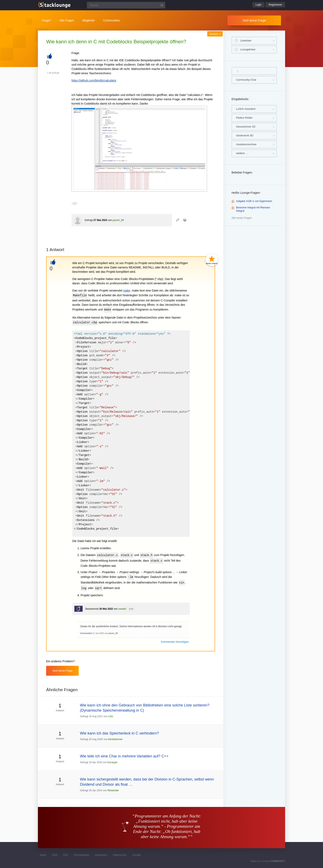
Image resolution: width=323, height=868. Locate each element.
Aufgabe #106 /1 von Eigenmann (254, 201)
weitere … (242, 153)
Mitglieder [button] (89, 20)
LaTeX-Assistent (246, 109)
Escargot (112, 762)
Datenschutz (120, 855)
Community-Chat (246, 80)
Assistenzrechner (246, 144)
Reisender (113, 790)
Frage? (47, 20)
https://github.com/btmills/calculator (94, 80)
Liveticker (246, 41)
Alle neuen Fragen (242, 218)
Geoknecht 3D (245, 135)
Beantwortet (92, 609)
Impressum (101, 855)
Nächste (215, 34)
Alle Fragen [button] (67, 20)
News (43, 855)
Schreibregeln (81, 855)
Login (258, 5)
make (127, 291)
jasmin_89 (118, 220)
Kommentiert (86, 633)
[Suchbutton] (162, 5)
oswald (122, 609)
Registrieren (275, 5)
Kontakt (137, 855)
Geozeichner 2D (246, 127)
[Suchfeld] (126, 5)
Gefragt (89, 220)
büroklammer (115, 739)
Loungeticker (248, 49)
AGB (54, 855)
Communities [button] (112, 20)
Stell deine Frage (254, 20)
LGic (111, 716)
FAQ (66, 855)
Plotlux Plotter (244, 118)
